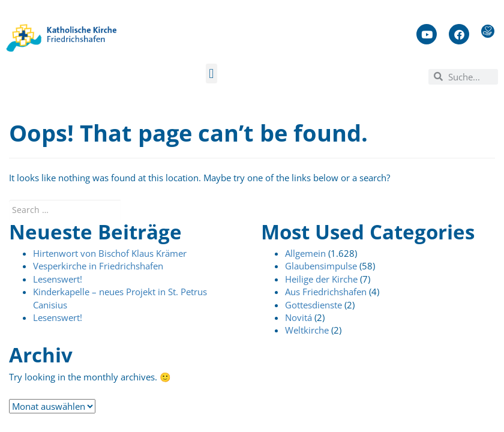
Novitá (298, 317)
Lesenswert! (58, 279)
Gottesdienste (313, 305)
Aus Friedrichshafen (326, 292)
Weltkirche (307, 330)
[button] (211, 73)
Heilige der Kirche (321, 279)
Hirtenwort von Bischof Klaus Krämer (110, 253)
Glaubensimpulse (321, 266)
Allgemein (305, 253)
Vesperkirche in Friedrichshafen (98, 266)
